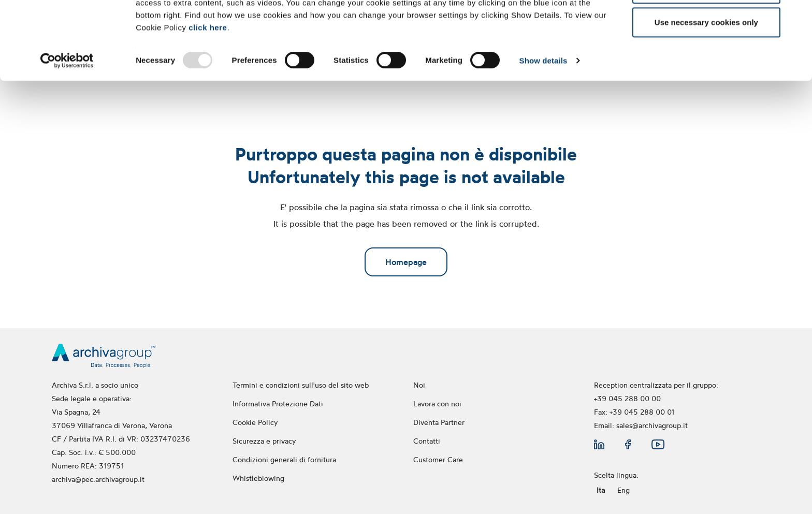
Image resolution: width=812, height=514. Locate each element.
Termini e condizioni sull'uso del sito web (301, 385)
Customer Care (438, 459)
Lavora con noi (437, 403)
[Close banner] (796, 16)
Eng (624, 490)
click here (208, 100)
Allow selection (706, 61)
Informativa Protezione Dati (278, 403)
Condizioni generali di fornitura (284, 459)
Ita (601, 490)
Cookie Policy (255, 422)
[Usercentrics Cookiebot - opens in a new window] (67, 134)
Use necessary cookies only (706, 95)
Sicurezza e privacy (264, 441)
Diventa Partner (439, 422)
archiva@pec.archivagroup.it (98, 479)
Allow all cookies (706, 27)
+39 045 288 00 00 (627, 398)
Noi (419, 385)
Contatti (427, 441)
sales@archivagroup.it (652, 425)
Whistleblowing (259, 478)
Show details (543, 133)
